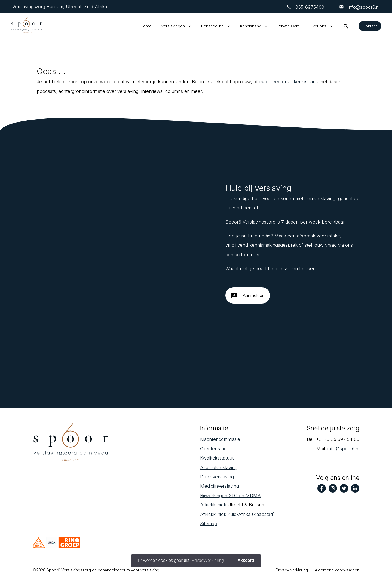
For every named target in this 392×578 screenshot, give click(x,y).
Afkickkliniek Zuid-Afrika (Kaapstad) (237, 514)
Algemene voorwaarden (337, 570)
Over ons (318, 26)
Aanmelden (248, 298)
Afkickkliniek (213, 505)
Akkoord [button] (246, 560)
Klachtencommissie (220, 439)
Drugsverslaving (217, 477)
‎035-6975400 (310, 7)
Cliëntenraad (213, 449)
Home (146, 26)
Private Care (289, 26)
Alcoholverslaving (219, 467)
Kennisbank (251, 26)
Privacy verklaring (292, 570)
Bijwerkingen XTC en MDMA (230, 496)
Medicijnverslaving (220, 486)
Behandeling (212, 26)
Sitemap (209, 524)
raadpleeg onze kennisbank (289, 82)
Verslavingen (173, 26)
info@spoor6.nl (363, 7)
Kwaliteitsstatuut (217, 458)
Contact (370, 26)
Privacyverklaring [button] (208, 560)
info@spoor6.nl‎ (343, 449)
